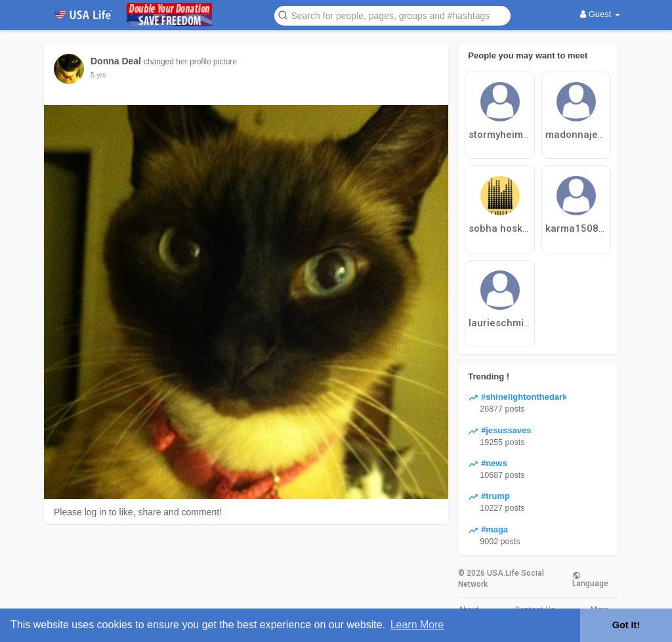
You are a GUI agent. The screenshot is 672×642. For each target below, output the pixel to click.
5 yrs (98, 75)
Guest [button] (600, 14)
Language (590, 579)
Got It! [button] (626, 625)
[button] (392, 15)
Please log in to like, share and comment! (138, 512)
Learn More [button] (417, 625)
